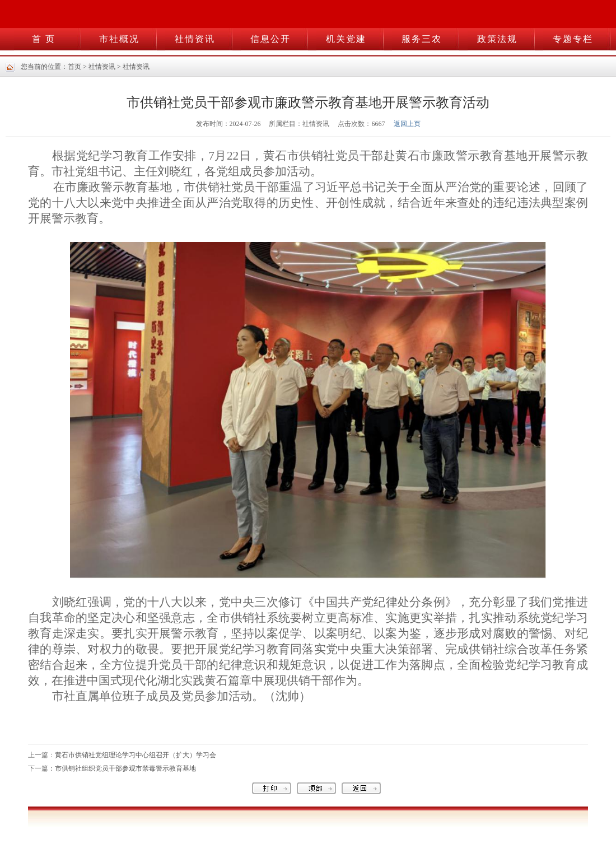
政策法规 (497, 39)
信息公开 (270, 39)
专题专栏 (573, 39)
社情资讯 (195, 39)
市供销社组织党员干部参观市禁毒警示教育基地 (125, 768)
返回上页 (407, 124)
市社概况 (119, 39)
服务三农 (422, 39)
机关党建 (346, 39)
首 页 (44, 39)
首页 (74, 67)
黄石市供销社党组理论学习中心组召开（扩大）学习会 (136, 755)
